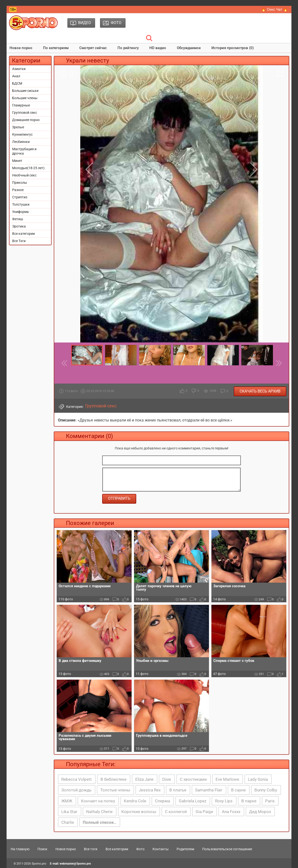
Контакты (161, 849)
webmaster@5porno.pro (75, 864)
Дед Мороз (260, 812)
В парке (249, 801)
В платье (178, 790)
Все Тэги (19, 241)
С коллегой (176, 812)
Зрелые (18, 127)
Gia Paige (204, 812)
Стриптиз (20, 197)
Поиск (42, 849)
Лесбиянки (21, 142)
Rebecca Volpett (77, 779)
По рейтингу (128, 48)
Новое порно (21, 48)
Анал (16, 76)
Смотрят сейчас (93, 48)
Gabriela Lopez (193, 801)
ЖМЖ (67, 801)
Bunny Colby (266, 790)
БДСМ (17, 83)
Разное (18, 190)
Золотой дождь (76, 790)
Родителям (185, 849)
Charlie (68, 822)
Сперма (163, 801)
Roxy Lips (224, 801)
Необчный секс (24, 175)
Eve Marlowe (227, 779)
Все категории (23, 234)
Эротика (19, 226)
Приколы (20, 183)
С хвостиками (193, 779)
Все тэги (91, 849)
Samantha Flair (209, 790)
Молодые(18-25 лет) (28, 168)
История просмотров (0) (233, 48)
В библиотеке (113, 779)
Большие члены (25, 98)
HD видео (158, 48)
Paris (270, 801)
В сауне (238, 790)
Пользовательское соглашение (227, 849)
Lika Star (69, 812)
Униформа (20, 212)
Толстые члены (115, 790)
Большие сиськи (25, 91)
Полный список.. (99, 822)
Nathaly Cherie (99, 812)
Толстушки (21, 204)
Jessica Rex (150, 790)
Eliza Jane (144, 779)
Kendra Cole (135, 801)
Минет (17, 161)
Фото (140, 849)
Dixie (167, 779)
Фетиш (18, 219)
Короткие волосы (139, 812)
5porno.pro (39, 864)
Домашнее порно (26, 120)
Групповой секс (25, 113)
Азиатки (19, 69)
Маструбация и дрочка (24, 151)
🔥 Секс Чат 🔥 (275, 9)
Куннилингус (22, 134)
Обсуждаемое (189, 48)
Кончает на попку (98, 801)
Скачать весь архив (260, 391)
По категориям (56, 48)
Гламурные (21, 105)
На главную (20, 849)
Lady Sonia (258, 779)
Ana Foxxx (231, 812)
